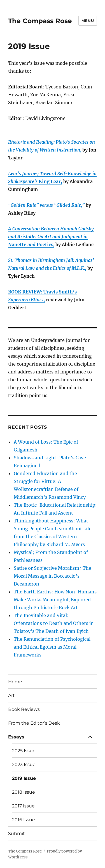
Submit (17, 833)
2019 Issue (24, 778)
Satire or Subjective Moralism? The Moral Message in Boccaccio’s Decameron (53, 576)
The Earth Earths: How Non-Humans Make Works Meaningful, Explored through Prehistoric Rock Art (55, 600)
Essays (16, 737)
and (32, 244)
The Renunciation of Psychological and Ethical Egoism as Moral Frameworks (52, 647)
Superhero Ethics (26, 300)
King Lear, (50, 181)
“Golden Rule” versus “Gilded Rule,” (46, 205)
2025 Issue (24, 751)
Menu (88, 21)
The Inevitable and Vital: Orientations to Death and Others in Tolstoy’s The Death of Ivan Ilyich (54, 623)
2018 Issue (24, 792)
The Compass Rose (40, 21)
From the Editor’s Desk (34, 723)
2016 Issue (24, 820)
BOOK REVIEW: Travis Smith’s (42, 292)
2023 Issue (24, 764)
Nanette (17, 244)
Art (11, 695)
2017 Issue (23, 806)
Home (15, 682)
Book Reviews (24, 709)
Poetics (45, 244)
